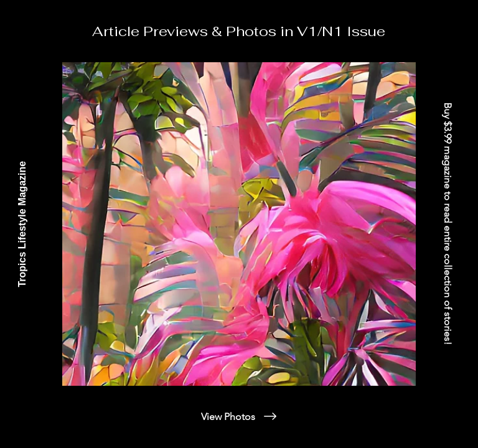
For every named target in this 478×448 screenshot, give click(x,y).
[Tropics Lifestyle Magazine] (22, 224)
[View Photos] (239, 416)
